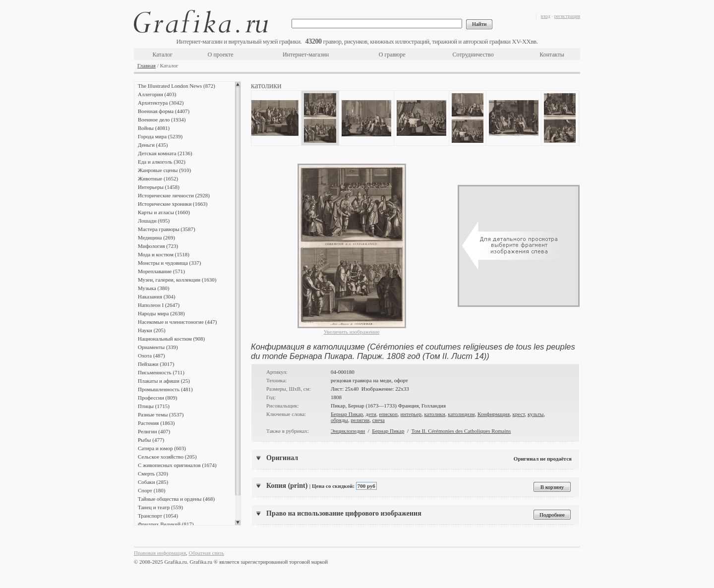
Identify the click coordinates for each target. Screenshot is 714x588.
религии (360, 420)
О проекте (221, 55)
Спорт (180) (151, 490)
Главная (147, 65)
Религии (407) (154, 431)
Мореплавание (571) (161, 271)
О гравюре (392, 55)
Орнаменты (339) (158, 347)
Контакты (552, 55)
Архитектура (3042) (161, 103)
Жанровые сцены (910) (164, 170)
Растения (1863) (156, 423)
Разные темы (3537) (161, 414)
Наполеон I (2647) (159, 305)
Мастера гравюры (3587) (167, 229)
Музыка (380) (153, 288)
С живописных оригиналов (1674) (177, 465)
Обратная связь (207, 553)
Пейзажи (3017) (156, 364)
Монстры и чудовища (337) (169, 263)
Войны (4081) (154, 128)
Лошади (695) (154, 221)
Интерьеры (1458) (159, 187)
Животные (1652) (158, 178)
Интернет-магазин (306, 55)
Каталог (162, 55)
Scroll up (238, 84)
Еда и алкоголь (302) (162, 162)
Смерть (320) (153, 473)
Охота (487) (151, 355)
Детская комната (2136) (165, 153)
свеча (379, 420)
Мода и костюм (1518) (164, 254)
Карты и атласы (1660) (164, 212)
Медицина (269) (156, 237)
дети (371, 414)
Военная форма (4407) (164, 111)
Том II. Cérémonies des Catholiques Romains (461, 431)
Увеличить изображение (352, 332)
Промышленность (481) (165, 389)
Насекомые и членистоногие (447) (177, 322)
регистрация (567, 16)
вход (546, 16)
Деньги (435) (153, 145)
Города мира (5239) (160, 136)
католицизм (461, 414)
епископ (388, 414)
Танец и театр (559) (160, 507)
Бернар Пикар (347, 414)
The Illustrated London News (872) (177, 86)
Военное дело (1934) (162, 119)
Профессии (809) (157, 398)
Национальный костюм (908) (171, 339)
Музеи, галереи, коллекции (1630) (177, 280)
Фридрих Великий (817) (166, 524)
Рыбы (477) (151, 440)
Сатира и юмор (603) (162, 448)
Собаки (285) (153, 482)
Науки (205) (152, 330)
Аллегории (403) (157, 94)
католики (434, 414)
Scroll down (238, 523)
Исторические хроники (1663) (173, 204)
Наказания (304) (157, 296)
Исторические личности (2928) (174, 195)
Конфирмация (494, 414)
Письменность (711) (161, 372)
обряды (339, 420)
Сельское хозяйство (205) (167, 457)
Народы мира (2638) (161, 313)
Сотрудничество (473, 55)
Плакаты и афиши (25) (164, 381)
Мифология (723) (158, 246)
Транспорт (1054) (158, 516)
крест (519, 414)
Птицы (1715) (154, 406)
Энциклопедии (348, 431)
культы (536, 414)
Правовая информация (160, 553)
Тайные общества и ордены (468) (176, 499)
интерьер (411, 414)
